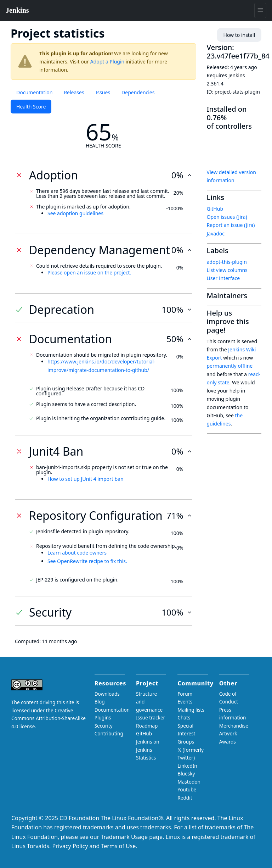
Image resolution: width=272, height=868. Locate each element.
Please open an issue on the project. (89, 272)
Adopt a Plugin (107, 62)
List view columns (227, 270)
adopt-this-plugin (227, 262)
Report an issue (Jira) (231, 225)
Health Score (31, 107)
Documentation (34, 92)
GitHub (215, 209)
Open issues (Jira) (227, 217)
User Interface (223, 278)
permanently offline (230, 366)
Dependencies (138, 92)
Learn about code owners (77, 553)
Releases (74, 92)
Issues (103, 92)
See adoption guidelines (75, 213)
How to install (239, 35)
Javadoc (216, 233)
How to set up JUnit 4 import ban (86, 479)
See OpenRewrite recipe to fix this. (87, 561)
